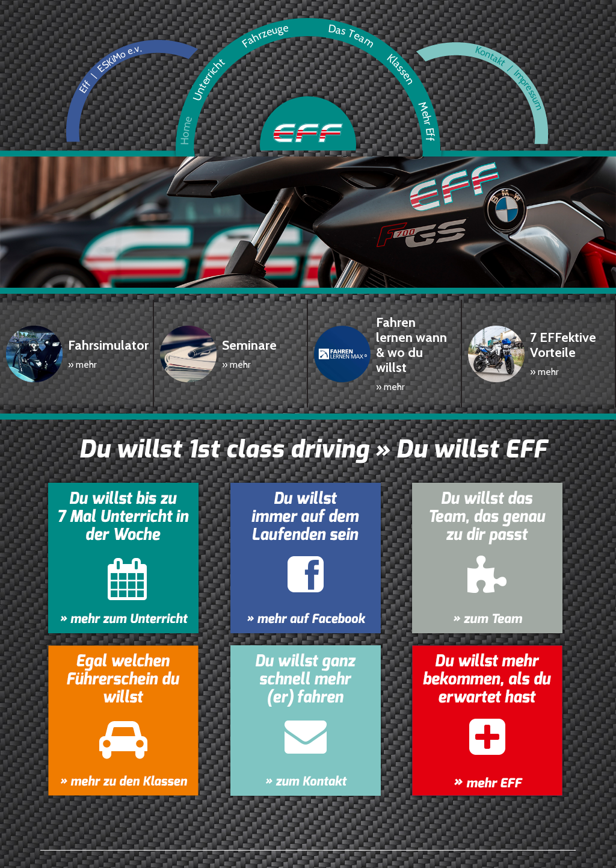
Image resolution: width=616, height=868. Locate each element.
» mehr (82, 349)
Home (54, 844)
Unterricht (100, 844)
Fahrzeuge (157, 844)
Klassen (263, 844)
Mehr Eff (311, 844)
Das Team (213, 844)
